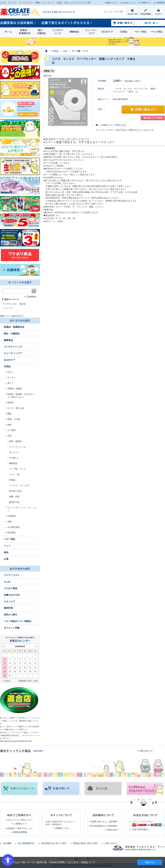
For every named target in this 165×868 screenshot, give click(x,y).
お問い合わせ (111, 843)
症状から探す (11, 615)
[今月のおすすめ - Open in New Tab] (20, 90)
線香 (9, 425)
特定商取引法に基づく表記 (54, 843)
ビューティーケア (91, 32)
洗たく (10, 383)
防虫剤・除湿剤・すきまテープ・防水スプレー (21, 396)
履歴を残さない (147, 751)
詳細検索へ (32, 297)
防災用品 (11, 533)
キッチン (11, 377)
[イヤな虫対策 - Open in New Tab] (20, 166)
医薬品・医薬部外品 (25, 32)
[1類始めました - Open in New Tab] (20, 238)
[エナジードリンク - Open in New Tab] (20, 204)
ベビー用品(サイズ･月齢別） (18, 621)
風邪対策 (8, 608)
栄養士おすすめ (12, 595)
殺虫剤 (10, 403)
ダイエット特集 (12, 628)
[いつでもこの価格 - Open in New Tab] (20, 72)
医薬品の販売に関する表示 (85, 843)
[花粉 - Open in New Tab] (20, 128)
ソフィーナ (7, 308)
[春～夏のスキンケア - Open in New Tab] (20, 147)
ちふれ (7, 582)
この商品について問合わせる (113, 125)
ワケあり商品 (11, 588)
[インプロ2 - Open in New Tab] (20, 109)
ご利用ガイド (20, 824)
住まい (10, 372)
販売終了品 (14, 502)
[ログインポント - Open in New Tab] (20, 220)
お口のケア (107, 32)
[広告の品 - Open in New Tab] (20, 57)
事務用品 (13, 463)
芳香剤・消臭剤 (15, 389)
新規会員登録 (20, 832)
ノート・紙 (14, 475)
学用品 (12, 480)
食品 (6, 552)
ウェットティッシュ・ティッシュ (22, 509)
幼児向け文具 (15, 491)
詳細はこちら (62, 828)
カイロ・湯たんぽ (16, 408)
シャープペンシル (17, 447)
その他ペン (14, 458)
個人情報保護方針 (26, 843)
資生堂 (23, 304)
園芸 (9, 414)
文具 (9, 436)
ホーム (8, 32)
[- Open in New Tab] (20, 185)
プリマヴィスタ (10, 304)
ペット (7, 546)
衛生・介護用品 (41, 32)
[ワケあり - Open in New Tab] (20, 255)
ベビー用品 (140, 32)
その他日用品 (14, 527)
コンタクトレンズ (58, 32)
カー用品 (11, 430)
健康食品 (74, 32)
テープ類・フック (17, 469)
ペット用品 (157, 32)
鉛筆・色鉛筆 (15, 441)
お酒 (6, 559)
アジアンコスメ (12, 575)
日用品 (124, 32)
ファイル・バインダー (19, 485)
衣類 (9, 522)
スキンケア (9, 602)
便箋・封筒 (14, 497)
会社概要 (7, 843)
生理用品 (11, 516)
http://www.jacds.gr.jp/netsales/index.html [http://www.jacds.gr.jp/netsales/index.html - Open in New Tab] (16, 741)
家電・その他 (14, 419)
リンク (92, 862)
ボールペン (14, 452)
